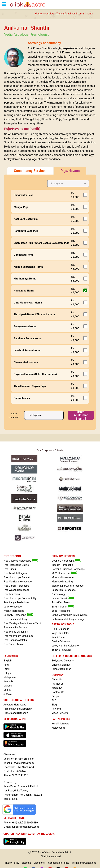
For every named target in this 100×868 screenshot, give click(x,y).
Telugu (7, 673)
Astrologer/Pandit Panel (57, 14)
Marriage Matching (62, 582)
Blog (54, 705)
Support (56, 696)
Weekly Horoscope (14, 611)
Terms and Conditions (84, 863)
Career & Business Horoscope (68, 569)
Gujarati (8, 690)
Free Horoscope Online (16, 565)
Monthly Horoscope (63, 577)
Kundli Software (61, 724)
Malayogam (58, 728)
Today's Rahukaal (61, 650)
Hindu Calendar (60, 629)
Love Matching (12, 594)
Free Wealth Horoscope (16, 590)
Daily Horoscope (13, 607)
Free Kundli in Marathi (16, 628)
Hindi (6, 665)
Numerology (59, 594)
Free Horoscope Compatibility (20, 598)
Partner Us (58, 684)
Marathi (8, 686)
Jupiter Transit (63, 598)
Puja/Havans (70, 171)
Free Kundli (10, 569)
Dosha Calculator (61, 642)
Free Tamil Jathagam (15, 573)
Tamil (6, 669)
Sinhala (8, 694)
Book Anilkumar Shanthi (81, 415)
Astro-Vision (45, 852)
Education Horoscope (64, 590)
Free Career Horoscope (16, 586)
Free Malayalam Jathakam (18, 636)
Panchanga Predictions (16, 603)
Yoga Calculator (61, 633)
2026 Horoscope (64, 573)
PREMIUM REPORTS (63, 556)
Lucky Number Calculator (66, 646)
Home (38, 14)
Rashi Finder (59, 637)
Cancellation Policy (59, 863)
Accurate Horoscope (15, 705)
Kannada (8, 682)
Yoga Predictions (61, 611)
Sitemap (26, 863)
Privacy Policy (12, 863)
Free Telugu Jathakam (16, 632)
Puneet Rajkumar (61, 669)
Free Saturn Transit (14, 644)
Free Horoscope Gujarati (17, 577)
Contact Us (58, 692)
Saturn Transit (63, 607)
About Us (57, 680)
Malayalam (10, 677)
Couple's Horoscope (66, 561)
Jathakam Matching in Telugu (68, 619)
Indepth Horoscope (62, 565)
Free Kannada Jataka (15, 640)
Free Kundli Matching (15, 619)
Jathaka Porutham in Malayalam (70, 615)
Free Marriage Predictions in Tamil (22, 623)
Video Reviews (60, 713)
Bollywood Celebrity (63, 661)
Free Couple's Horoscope (21, 561)
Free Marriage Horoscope (18, 582)
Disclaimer (40, 863)
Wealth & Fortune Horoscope (68, 586)
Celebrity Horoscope (18, 615)
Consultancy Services (30, 171)
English (8, 661)
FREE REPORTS (12, 556)
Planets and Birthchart (16, 713)
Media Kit (57, 688)
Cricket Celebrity (61, 665)
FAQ (54, 701)
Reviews (56, 709)
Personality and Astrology (18, 709)
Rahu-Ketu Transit (62, 603)
